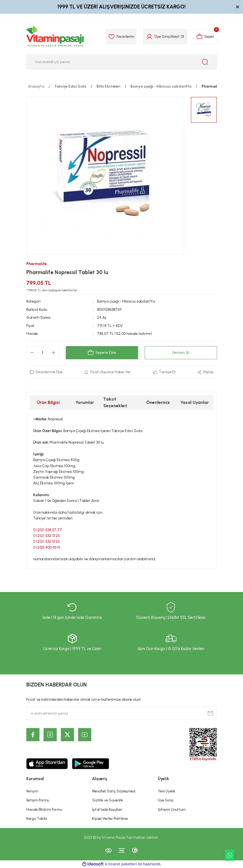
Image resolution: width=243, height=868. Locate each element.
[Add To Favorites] (46, 372)
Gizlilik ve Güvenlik (108, 800)
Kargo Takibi (37, 818)
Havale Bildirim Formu (44, 809)
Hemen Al (181, 353)
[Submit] (210, 713)
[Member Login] (149, 37)
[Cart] (205, 37)
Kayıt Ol (177, 36)
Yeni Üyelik (167, 791)
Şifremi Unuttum (172, 809)
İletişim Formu (38, 800)
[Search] (122, 62)
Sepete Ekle (102, 353)
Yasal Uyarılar (195, 402)
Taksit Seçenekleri (115, 402)
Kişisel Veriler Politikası (110, 818)
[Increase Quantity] (53, 353)
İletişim (32, 791)
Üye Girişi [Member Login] (161, 36)
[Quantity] (43, 353)
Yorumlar (85, 402)
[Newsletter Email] (122, 713)
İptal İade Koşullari (107, 809)
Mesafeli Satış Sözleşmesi (114, 791)
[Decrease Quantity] (32, 353)
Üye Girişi (166, 800)
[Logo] (55, 37)
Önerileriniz (158, 402)
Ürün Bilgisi (48, 402)
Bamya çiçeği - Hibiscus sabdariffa (126, 301)
